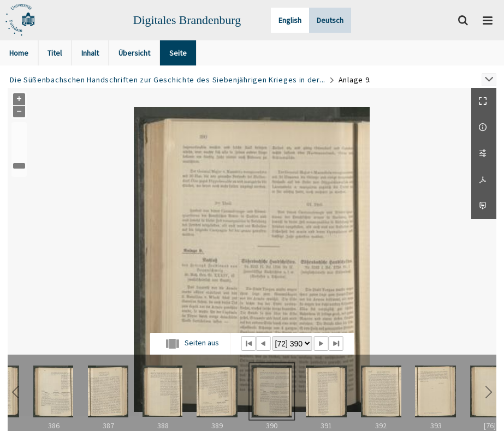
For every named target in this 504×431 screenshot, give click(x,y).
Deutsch (330, 20)
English (290, 20)
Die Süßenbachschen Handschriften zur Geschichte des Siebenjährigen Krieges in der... (168, 80)
